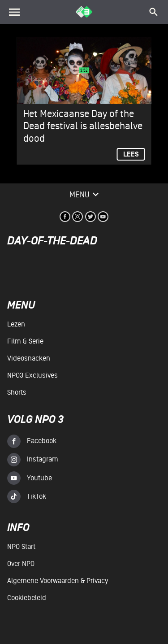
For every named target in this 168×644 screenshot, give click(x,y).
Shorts (17, 392)
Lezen (16, 324)
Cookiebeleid (27, 598)
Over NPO (21, 564)
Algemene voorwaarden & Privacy (58, 581)
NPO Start (21, 547)
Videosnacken (29, 358)
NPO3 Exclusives (32, 375)
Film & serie (25, 341)
